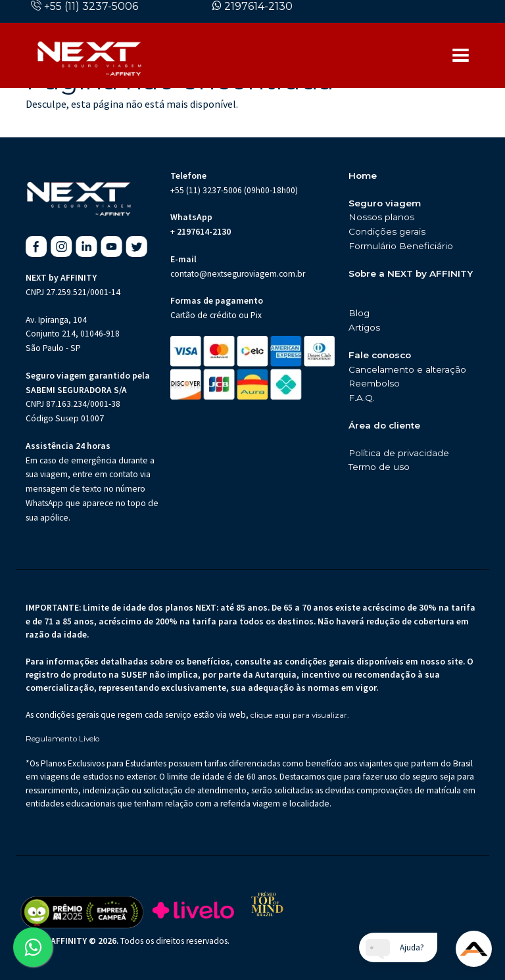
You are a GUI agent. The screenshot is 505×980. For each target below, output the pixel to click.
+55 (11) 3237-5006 (91, 6)
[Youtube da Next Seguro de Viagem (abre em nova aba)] (111, 247)
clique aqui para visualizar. (300, 715)
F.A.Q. (362, 398)
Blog (359, 313)
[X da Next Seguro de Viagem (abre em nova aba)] (136, 247)
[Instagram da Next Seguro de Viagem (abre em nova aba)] (61, 247)
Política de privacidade (399, 453)
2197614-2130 (258, 6)
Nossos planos (381, 217)
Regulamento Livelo (62, 739)
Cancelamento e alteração (407, 369)
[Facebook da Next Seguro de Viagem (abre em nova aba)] (36, 247)
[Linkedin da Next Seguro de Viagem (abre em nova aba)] (86, 247)
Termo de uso (379, 467)
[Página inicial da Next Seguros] (89, 55)
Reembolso (374, 383)
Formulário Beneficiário (401, 246)
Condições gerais (387, 231)
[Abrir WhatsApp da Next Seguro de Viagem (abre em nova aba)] (33, 947)
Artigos (364, 327)
